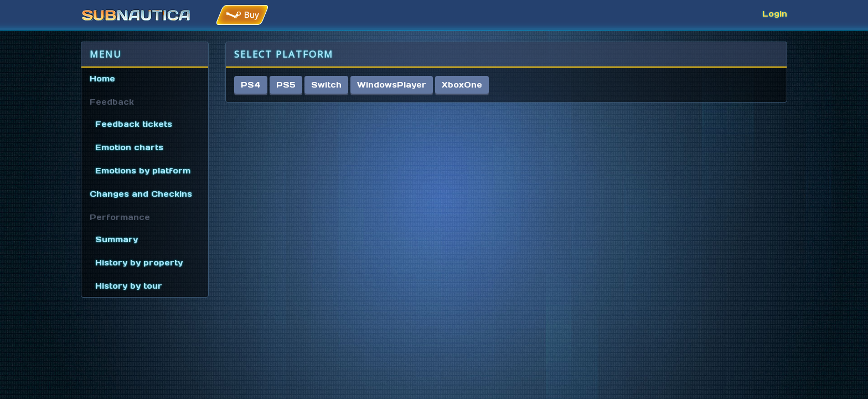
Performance (120, 217)
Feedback (112, 102)
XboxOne (462, 85)
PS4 (251, 85)
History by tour (129, 286)
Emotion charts (129, 147)
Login (775, 14)
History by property (139, 263)
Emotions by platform (143, 171)
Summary (117, 239)
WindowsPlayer (392, 85)
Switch (326, 85)
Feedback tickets (134, 124)
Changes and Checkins (141, 194)
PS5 (286, 85)
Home (102, 79)
